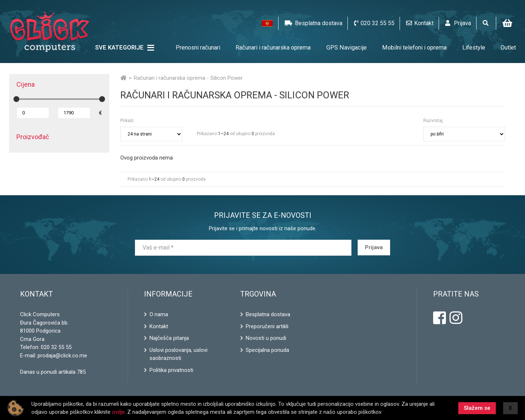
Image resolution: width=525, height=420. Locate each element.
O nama (159, 314)
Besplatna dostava (268, 314)
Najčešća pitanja (169, 338)
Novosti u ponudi (266, 338)
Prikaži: (127, 121)
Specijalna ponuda (267, 350)
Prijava (374, 248)
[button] (267, 23)
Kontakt (159, 326)
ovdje (118, 412)
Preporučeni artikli (267, 326)
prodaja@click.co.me (62, 356)
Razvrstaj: (433, 121)
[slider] (16, 99)
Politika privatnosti (171, 370)
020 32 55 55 (56, 347)
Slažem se (477, 408)
